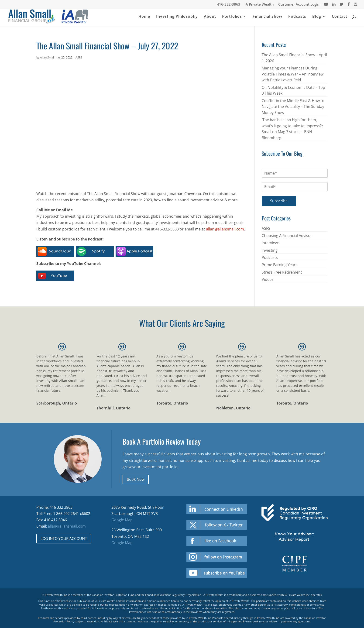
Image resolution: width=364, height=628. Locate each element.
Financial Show (267, 17)
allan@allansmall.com (225, 229)
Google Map (122, 520)
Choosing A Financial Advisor (287, 236)
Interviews (271, 243)
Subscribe (279, 201)
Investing (270, 250)
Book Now (136, 479)
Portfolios (232, 17)
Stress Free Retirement (282, 272)
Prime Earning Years (280, 265)
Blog (317, 17)
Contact (340, 17)
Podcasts (297, 17)
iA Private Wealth (259, 5)
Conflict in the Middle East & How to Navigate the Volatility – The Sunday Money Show (293, 107)
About (210, 17)
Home (144, 17)
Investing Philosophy (177, 17)
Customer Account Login (299, 5)
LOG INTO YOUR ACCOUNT (64, 539)
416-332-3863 (229, 5)
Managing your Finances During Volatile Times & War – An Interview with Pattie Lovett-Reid (293, 74)
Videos (268, 279)
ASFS (79, 57)
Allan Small (47, 57)
